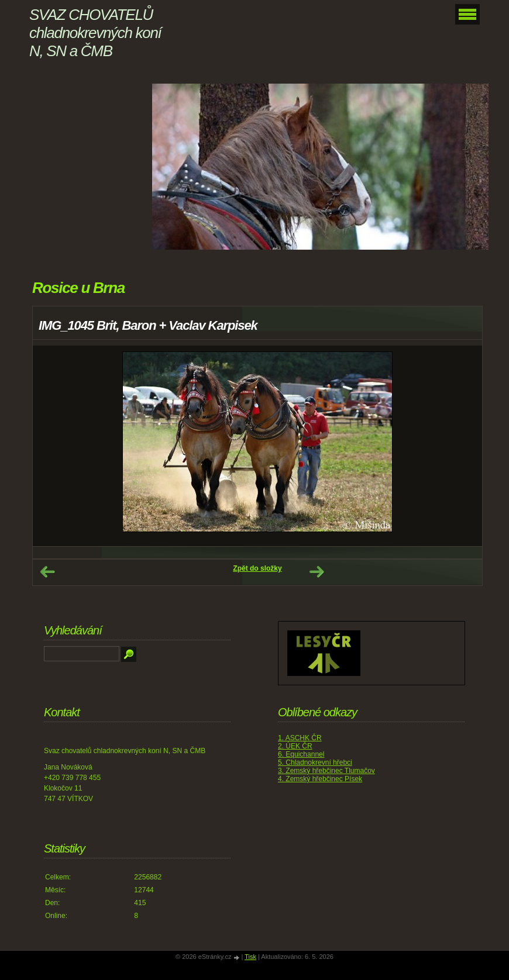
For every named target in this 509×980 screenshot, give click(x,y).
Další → (317, 572)
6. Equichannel (301, 754)
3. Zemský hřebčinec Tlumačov (326, 771)
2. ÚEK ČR (295, 746)
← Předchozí (47, 572)
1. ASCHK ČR (300, 738)
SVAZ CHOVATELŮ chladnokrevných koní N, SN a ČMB (95, 33)
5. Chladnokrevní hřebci (315, 762)
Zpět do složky (257, 568)
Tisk (250, 957)
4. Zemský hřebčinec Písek (320, 779)
